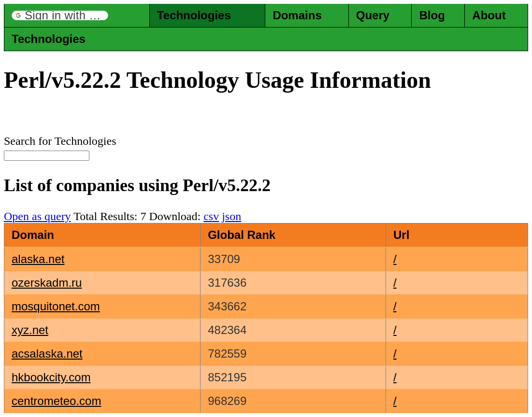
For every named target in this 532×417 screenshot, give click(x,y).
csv (211, 216)
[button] (60, 15)
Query (373, 15)
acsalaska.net (47, 354)
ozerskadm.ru (47, 283)
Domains (297, 15)
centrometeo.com (56, 401)
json (231, 216)
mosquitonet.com (56, 306)
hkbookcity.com (51, 377)
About (489, 15)
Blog (432, 15)
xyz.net (30, 330)
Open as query (37, 216)
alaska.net (38, 259)
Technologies (194, 15)
